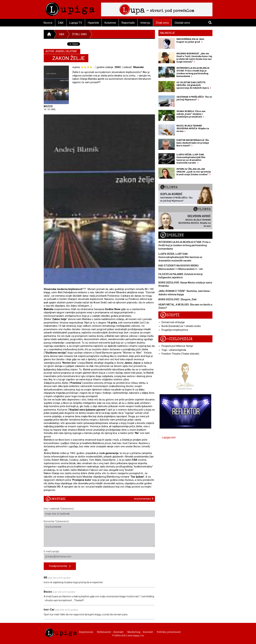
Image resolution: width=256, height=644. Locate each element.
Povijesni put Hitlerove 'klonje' (177, 346)
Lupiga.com (169, 437)
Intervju (145, 23)
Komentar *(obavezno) (99, 533)
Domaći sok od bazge (173, 322)
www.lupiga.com (136, 635)
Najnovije (167, 33)
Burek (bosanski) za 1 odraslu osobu (181, 326)
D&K (61, 23)
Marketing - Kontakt (140, 632)
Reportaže (128, 23)
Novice (48, 23)
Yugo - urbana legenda (174, 350)
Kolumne (110, 23)
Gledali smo (182, 23)
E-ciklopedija (176, 339)
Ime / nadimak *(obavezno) (99, 512)
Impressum (86, 632)
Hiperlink (93, 23)
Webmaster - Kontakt (110, 632)
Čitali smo (162, 23)
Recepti (170, 315)
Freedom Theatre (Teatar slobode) (180, 354)
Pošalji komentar (60, 566)
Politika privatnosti (169, 632)
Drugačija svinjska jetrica (175, 330)
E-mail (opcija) (99, 555)
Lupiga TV (76, 23)
